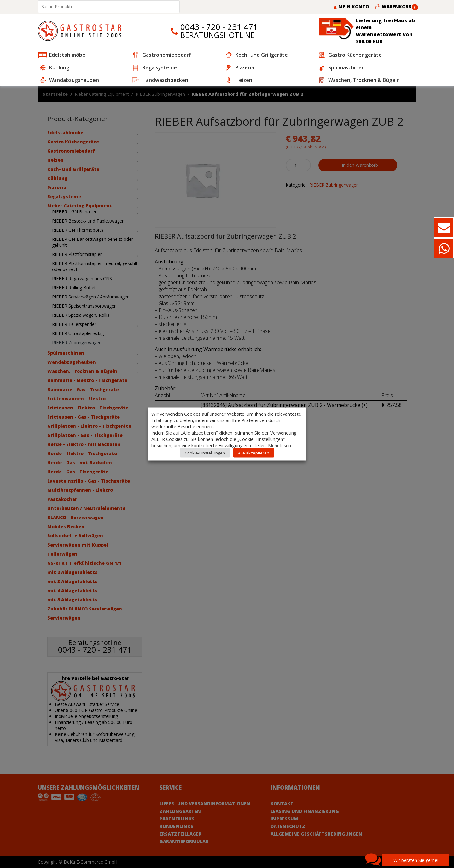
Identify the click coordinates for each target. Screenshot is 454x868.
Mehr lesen (279, 445)
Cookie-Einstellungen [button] (205, 453)
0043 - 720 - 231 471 (219, 27)
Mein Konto (351, 6)
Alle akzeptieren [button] (254, 453)
